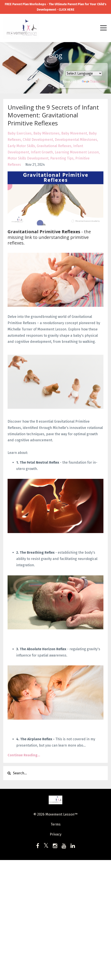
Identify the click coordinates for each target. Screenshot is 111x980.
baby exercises (20, 133)
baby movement (74, 133)
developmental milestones (76, 140)
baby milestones (46, 133)
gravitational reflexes (54, 146)
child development (38, 140)
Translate (94, 81)
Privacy (56, 834)
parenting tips (62, 158)
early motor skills (21, 146)
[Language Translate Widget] (84, 73)
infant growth (42, 152)
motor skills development (28, 158)
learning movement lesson (77, 152)
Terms (56, 824)
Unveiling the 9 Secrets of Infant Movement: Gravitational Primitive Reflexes (53, 115)
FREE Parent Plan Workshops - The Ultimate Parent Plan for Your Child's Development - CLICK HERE (56, 7)
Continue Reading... (24, 755)
